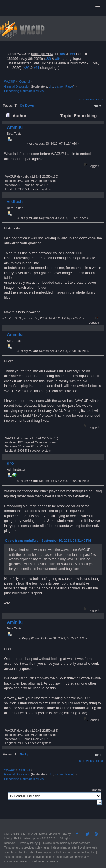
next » (99, 99)
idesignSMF (12, 839)
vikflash (15, 201)
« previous (86, 99)
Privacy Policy (29, 843)
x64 (72, 54)
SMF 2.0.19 (12, 834)
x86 (62, 54)
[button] (98, 7)
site (50, 843)
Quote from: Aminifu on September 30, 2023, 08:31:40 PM (48, 541)
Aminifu (15, 127)
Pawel (69, 86)
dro (51, 86)
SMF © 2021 (29, 834)
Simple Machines (50, 834)
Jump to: (96, 790)
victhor (59, 86)
